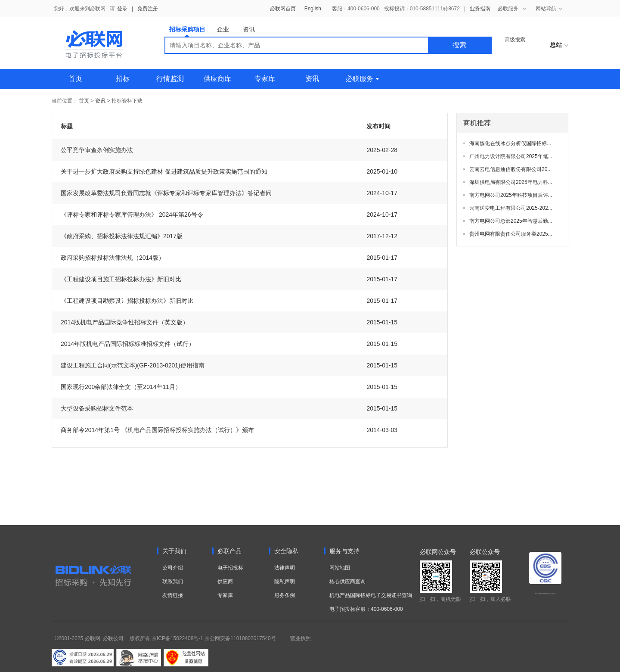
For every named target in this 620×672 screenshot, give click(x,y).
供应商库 (217, 79)
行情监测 (170, 79)
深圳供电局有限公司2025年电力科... (511, 182)
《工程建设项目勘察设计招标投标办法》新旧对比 (127, 301)
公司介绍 (173, 568)
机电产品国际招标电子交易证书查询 (371, 595)
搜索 (459, 45)
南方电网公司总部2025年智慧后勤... (511, 221)
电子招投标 (230, 568)
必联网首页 (283, 9)
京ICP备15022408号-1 (177, 638)
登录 (122, 9)
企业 (223, 29)
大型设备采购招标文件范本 (97, 408)
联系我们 (173, 582)
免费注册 (148, 9)
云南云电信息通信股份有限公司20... (510, 169)
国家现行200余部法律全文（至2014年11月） (121, 387)
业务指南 (480, 9)
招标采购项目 (187, 31)
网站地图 (340, 568)
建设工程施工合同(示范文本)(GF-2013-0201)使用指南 (133, 365)
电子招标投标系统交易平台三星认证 (546, 594)
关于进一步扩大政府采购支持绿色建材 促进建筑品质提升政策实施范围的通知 (164, 171)
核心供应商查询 (347, 582)
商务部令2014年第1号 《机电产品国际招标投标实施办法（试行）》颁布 (157, 430)
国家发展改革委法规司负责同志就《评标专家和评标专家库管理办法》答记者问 (166, 193)
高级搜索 (515, 40)
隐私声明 (285, 582)
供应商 (225, 582)
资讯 (249, 29)
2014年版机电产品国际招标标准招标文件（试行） (128, 344)
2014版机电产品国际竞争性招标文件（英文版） (125, 322)
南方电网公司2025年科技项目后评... (511, 195)
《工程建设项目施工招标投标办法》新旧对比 (121, 279)
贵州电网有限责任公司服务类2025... (511, 234)
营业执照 (301, 638)
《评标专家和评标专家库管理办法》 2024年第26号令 (132, 215)
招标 (123, 79)
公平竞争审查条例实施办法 (97, 150)
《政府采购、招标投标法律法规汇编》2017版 (122, 236)
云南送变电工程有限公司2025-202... (511, 208)
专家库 (265, 79)
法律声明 (285, 568)
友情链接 (173, 595)
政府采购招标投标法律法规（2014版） (113, 258)
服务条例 (285, 595)
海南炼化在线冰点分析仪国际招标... (510, 143)
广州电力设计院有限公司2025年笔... (511, 156)
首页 (75, 79)
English (313, 9)
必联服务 (362, 79)
